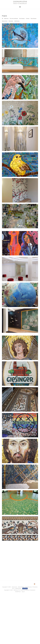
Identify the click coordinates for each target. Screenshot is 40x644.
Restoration (11, 21)
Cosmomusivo (20, 2)
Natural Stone (5, 21)
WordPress (18, 592)
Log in (23, 592)
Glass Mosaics (34, 19)
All (2, 19)
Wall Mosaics (17, 21)
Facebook (25, 588)
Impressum (14, 587)
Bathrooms (6, 19)
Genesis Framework (30, 590)
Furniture (28, 19)
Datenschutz (21, 587)
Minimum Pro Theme (19, 590)
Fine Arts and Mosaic (14, 19)
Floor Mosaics (22, 19)
